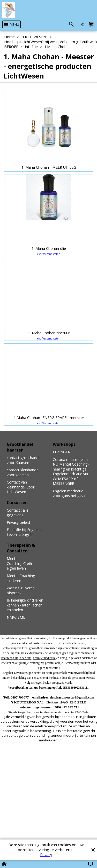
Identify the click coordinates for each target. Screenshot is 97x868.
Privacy (46, 855)
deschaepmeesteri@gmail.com (72, 697)
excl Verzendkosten (49, 254)
